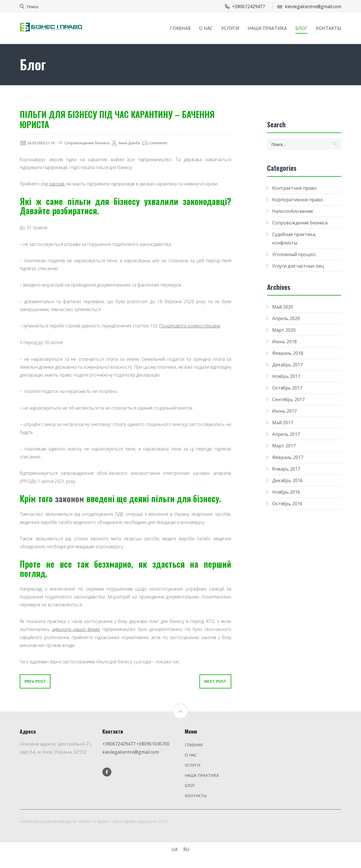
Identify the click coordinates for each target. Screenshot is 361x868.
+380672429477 (119, 748)
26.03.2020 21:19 (39, 143)
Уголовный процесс (294, 254)
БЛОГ (301, 28)
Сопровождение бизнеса (92, 143)
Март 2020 (284, 330)
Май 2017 (283, 423)
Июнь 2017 (284, 411)
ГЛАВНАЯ (180, 28)
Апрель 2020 (286, 318)
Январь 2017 (286, 469)
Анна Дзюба (133, 143)
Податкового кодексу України (191, 327)
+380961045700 (153, 748)
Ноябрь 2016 (286, 492)
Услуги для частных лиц (298, 266)
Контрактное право (294, 188)
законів (58, 184)
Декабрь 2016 (287, 480)
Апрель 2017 (286, 434)
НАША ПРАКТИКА (267, 28)
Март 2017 (284, 446)
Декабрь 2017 (287, 365)
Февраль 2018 (288, 353)
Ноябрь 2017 (286, 376)
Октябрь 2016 (287, 504)
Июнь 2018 (284, 342)
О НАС (206, 28)
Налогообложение (293, 211)
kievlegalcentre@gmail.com (131, 756)
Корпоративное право (298, 200)
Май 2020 (283, 307)
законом (70, 501)
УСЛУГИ (230, 28)
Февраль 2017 (288, 457)
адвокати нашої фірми (76, 633)
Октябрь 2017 (287, 388)
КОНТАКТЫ (329, 28)
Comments (164, 143)
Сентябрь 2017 (288, 399)
